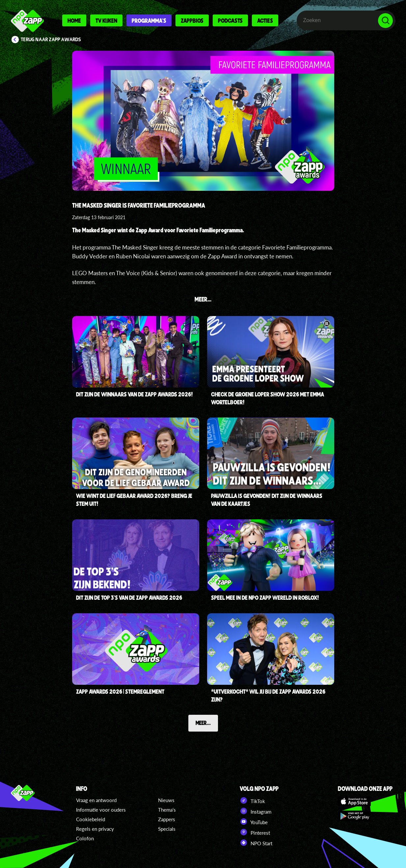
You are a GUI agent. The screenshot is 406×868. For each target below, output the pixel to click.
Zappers (167, 819)
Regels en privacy (95, 829)
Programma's (149, 20)
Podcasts (230, 20)
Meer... (203, 723)
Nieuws (166, 800)
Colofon (85, 838)
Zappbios (192, 20)
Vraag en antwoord (96, 800)
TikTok (252, 800)
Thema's (167, 810)
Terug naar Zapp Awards (51, 40)
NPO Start (256, 843)
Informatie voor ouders (101, 810)
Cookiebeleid (91, 819)
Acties (265, 20)
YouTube (254, 822)
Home (74, 20)
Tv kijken (106, 20)
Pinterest (255, 832)
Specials (167, 829)
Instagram (256, 811)
